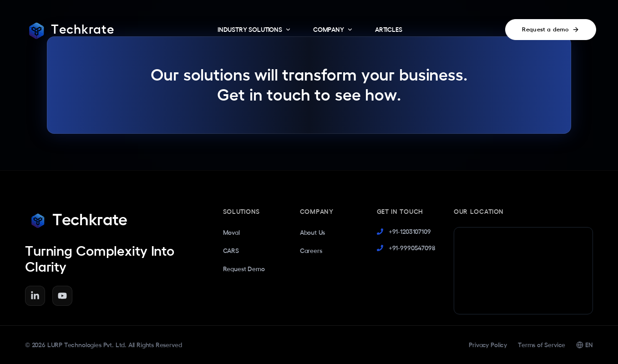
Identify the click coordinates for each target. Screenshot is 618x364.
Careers (311, 251)
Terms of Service (542, 345)
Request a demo (551, 30)
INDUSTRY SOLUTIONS (254, 30)
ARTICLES (389, 30)
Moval (231, 233)
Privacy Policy (488, 345)
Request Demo (244, 269)
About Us (313, 233)
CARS (231, 251)
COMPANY (333, 30)
